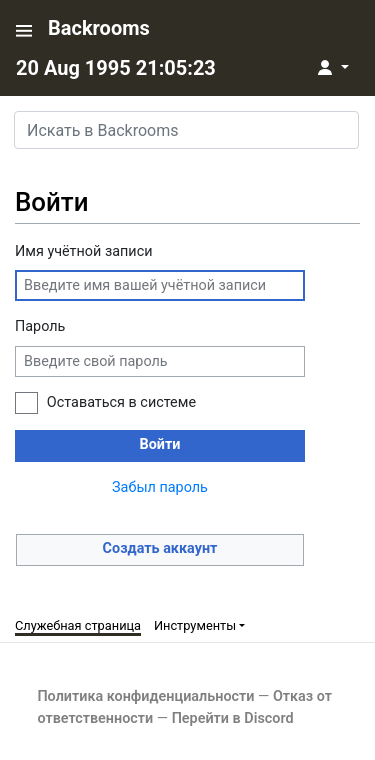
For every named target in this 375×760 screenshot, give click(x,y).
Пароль (40, 326)
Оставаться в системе (121, 402)
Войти (160, 444)
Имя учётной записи (83, 251)
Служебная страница (78, 625)
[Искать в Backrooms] (186, 130)
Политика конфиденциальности (145, 696)
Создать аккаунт (160, 548)
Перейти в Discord (233, 718)
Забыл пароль (160, 487)
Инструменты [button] (195, 625)
